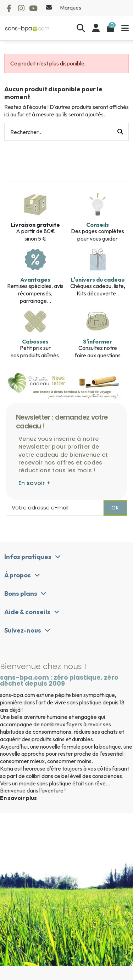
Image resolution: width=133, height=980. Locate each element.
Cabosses (35, 341)
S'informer (98, 341)
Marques (71, 7)
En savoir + (35, 483)
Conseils (98, 225)
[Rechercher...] (120, 132)
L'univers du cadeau (98, 279)
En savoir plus (18, 798)
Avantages (35, 279)
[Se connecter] (96, 28)
